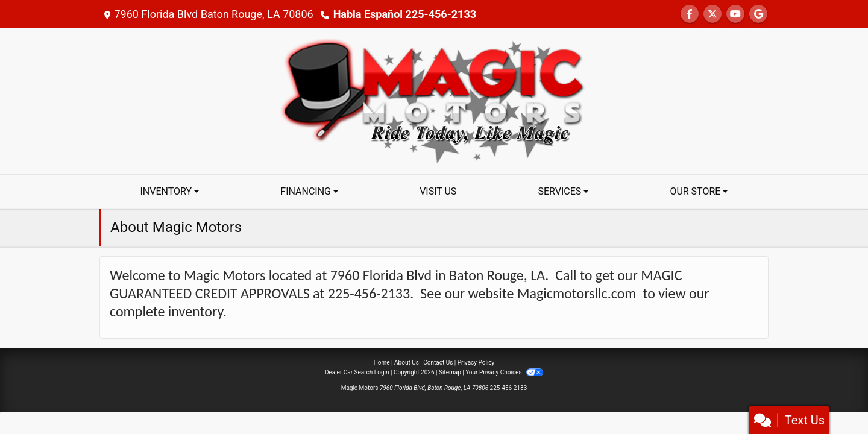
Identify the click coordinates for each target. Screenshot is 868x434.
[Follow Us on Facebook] (690, 14)
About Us (407, 363)
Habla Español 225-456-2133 (405, 14)
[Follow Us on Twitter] (712, 14)
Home (382, 363)
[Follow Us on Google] (758, 14)
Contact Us (438, 363)
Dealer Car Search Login (357, 372)
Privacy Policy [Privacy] (476, 363)
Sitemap (450, 372)
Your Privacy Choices (504, 372)
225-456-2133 (509, 388)
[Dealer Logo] (434, 100)
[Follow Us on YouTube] (735, 14)
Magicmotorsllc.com (577, 293)
